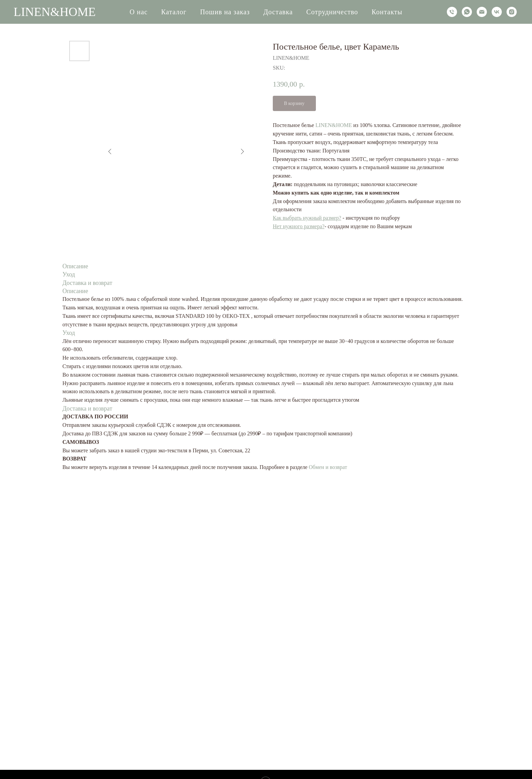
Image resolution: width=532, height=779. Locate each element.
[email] (482, 12)
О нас (139, 12)
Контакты (387, 12)
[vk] (497, 12)
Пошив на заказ (225, 12)
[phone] (452, 12)
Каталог (174, 12)
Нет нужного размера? (299, 226)
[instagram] (512, 12)
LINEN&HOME (334, 125)
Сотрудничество (332, 12)
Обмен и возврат (328, 467)
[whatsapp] (467, 12)
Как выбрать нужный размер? (307, 218)
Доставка (278, 12)
